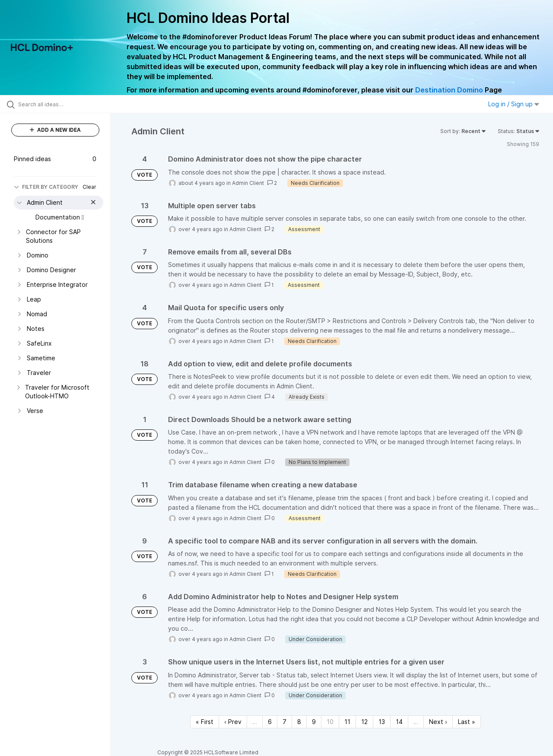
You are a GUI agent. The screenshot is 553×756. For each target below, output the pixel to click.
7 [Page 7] (284, 722)
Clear (89, 187)
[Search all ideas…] (66, 104)
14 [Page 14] (399, 722)
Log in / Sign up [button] (514, 104)
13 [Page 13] (382, 722)
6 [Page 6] (270, 722)
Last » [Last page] (467, 722)
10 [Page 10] (330, 722)
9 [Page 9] (314, 722)
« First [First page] (205, 722)
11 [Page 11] (347, 722)
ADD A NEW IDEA (55, 130)
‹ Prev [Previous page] (233, 722)
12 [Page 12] (364, 722)
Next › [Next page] (438, 722)
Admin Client (248, 183)
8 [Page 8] (299, 722)
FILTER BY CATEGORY (46, 187)
